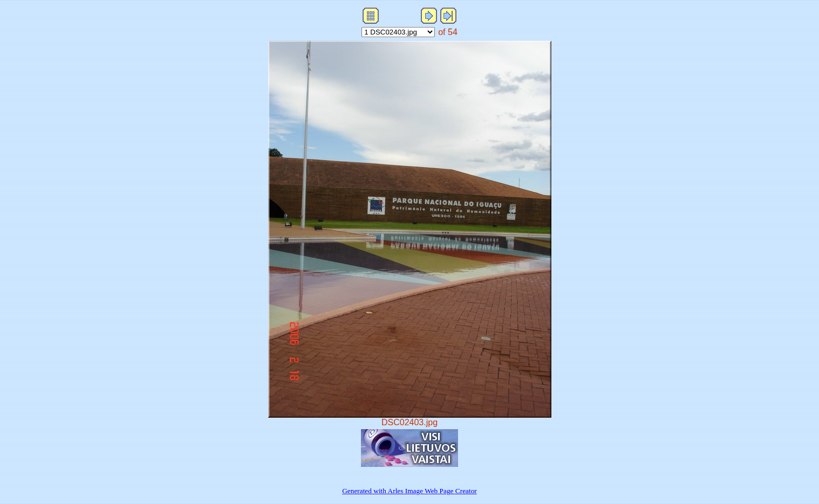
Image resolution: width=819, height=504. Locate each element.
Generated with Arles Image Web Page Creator (409, 491)
